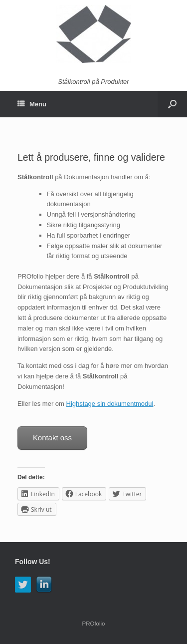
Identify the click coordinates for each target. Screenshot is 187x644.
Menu (32, 104)
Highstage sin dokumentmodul (110, 404)
